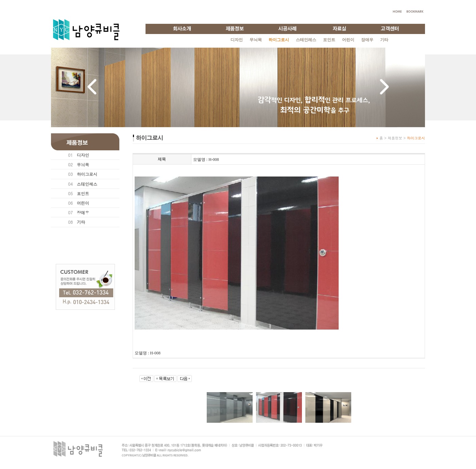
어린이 (348, 40)
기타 (384, 40)
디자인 (237, 40)
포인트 (329, 40)
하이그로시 (87, 174)
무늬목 (256, 40)
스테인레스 (306, 40)
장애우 (367, 40)
